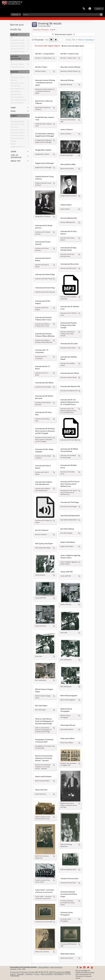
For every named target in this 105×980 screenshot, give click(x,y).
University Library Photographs (21, 49)
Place (13, 111)
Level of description (16, 156)
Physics (13, 144)
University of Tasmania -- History (22, 125)
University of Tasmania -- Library (22, 136)
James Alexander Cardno (19, 89)
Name (13, 107)
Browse (15, 14)
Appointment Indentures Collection (23, 43)
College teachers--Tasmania (20, 147)
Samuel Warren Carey (18, 100)
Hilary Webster (16, 92)
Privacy (37, 974)
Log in (98, 9)
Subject (14, 116)
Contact (13, 974)
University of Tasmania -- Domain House (25, 130)
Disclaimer (29, 974)
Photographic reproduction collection (24, 52)
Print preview (38, 40)
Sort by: (69, 40)
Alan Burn (14, 81)
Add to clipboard (54, 58)
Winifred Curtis (16, 86)
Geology (13, 141)
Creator (14, 72)
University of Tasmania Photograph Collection (27, 46)
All (11, 38)
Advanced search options (63, 34)
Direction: (81, 40)
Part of (14, 34)
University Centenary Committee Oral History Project (29, 41)
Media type (16, 161)
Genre (13, 151)
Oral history (15, 127)
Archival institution (16, 57)
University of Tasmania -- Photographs (24, 133)
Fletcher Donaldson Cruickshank (22, 103)
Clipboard (84, 9)
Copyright (21, 974)
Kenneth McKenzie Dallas (19, 98)
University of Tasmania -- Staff (21, 122)
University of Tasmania (18, 78)
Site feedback (59, 974)
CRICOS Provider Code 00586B (60, 972)
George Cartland (16, 95)
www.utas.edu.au (56, 967)
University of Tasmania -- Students (22, 139)
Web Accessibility (47, 974)
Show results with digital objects (73, 46)
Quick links (90, 9)
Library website (43, 967)
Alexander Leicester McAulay (21, 83)
